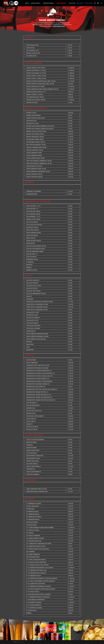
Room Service (61, 3)
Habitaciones (35, 3)
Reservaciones (48, 3)
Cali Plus (72, 3)
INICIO (27, 3)
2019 (15, 642)
